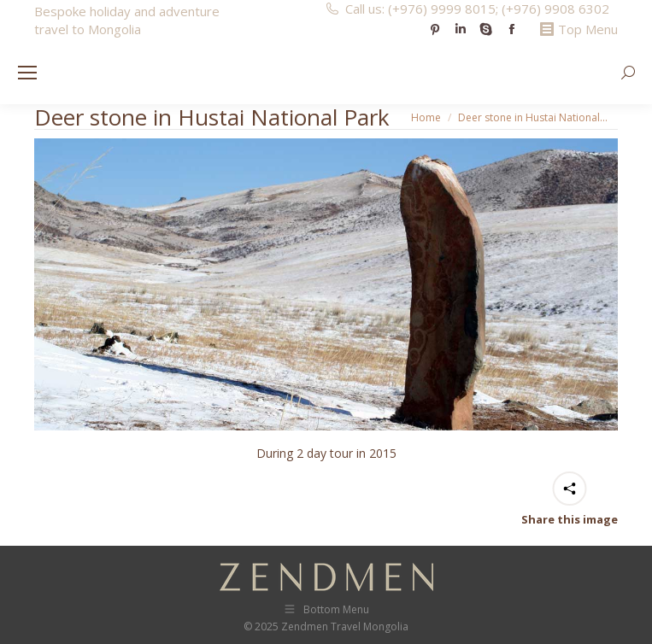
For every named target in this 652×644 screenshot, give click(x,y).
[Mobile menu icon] (27, 73)
